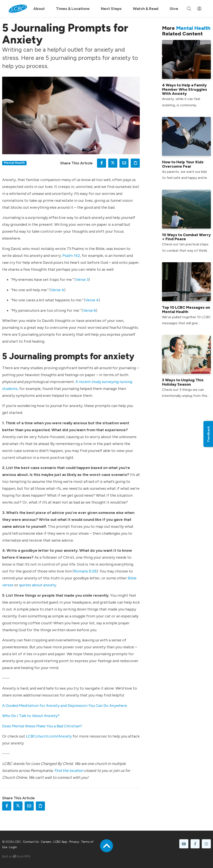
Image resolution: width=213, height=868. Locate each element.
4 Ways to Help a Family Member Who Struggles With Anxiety (184, 89)
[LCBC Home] (18, 9)
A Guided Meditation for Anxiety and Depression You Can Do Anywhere (65, 706)
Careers (46, 842)
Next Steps (111, 9)
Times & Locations (73, 9)
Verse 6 (89, 310)
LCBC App (60, 842)
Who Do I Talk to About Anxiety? (31, 716)
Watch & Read (146, 9)
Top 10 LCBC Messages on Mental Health (186, 310)
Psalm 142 (71, 256)
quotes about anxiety (38, 585)
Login (13, 847)
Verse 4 (57, 290)
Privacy (74, 842)
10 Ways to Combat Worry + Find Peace (186, 237)
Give (174, 9)
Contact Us (31, 842)
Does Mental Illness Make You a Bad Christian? (42, 726)
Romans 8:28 (85, 571)
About (39, 9)
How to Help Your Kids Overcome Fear (183, 164)
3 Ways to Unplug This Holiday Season (183, 382)
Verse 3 (82, 280)
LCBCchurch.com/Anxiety (49, 736)
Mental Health (14, 163)
